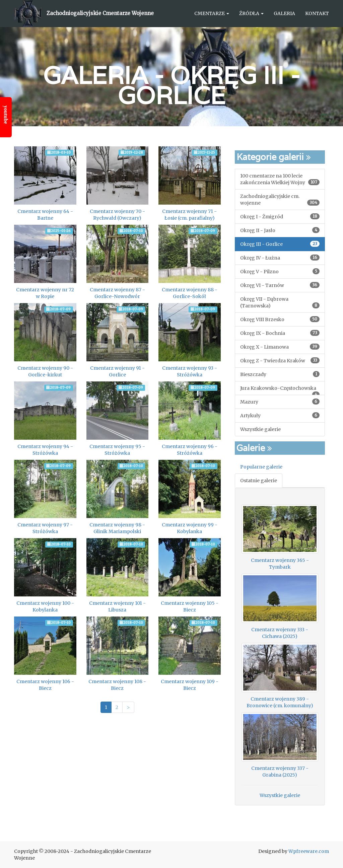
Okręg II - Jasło (280, 230)
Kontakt (317, 13)
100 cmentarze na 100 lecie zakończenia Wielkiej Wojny (280, 179)
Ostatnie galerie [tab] (259, 481)
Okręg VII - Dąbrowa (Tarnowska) (280, 302)
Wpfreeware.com (309, 851)
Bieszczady (280, 374)
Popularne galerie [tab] (261, 467)
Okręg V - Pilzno (280, 271)
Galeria (284, 13)
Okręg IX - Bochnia (280, 333)
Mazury (280, 402)
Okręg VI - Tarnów (280, 285)
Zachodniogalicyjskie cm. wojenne (280, 200)
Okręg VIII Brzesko (280, 319)
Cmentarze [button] (212, 13)
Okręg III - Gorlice (209, 85)
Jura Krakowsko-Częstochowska (280, 390)
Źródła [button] (251, 13)
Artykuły (280, 415)
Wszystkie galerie (260, 429)
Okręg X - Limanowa (280, 347)
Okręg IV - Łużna (280, 258)
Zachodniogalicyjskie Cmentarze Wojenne (100, 13)
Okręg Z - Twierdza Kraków (280, 360)
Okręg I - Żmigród (280, 216)
